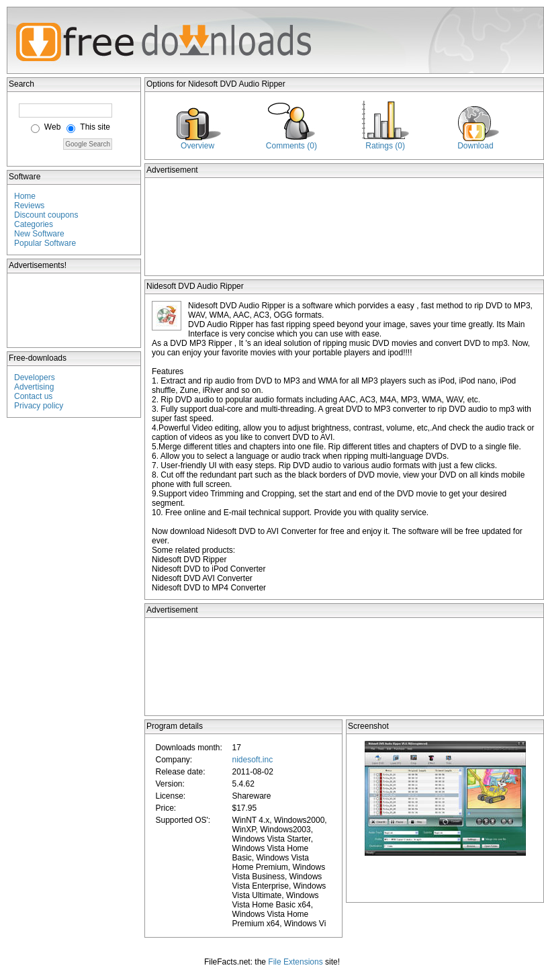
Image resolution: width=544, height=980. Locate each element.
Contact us (33, 396)
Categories (34, 224)
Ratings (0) (385, 146)
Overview (197, 146)
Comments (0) (291, 146)
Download (475, 146)
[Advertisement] (75, 310)
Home (25, 196)
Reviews (29, 206)
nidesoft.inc (252, 760)
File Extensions (295, 962)
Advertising (34, 387)
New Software (39, 234)
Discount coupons (46, 215)
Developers (35, 377)
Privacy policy (39, 406)
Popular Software (45, 243)
